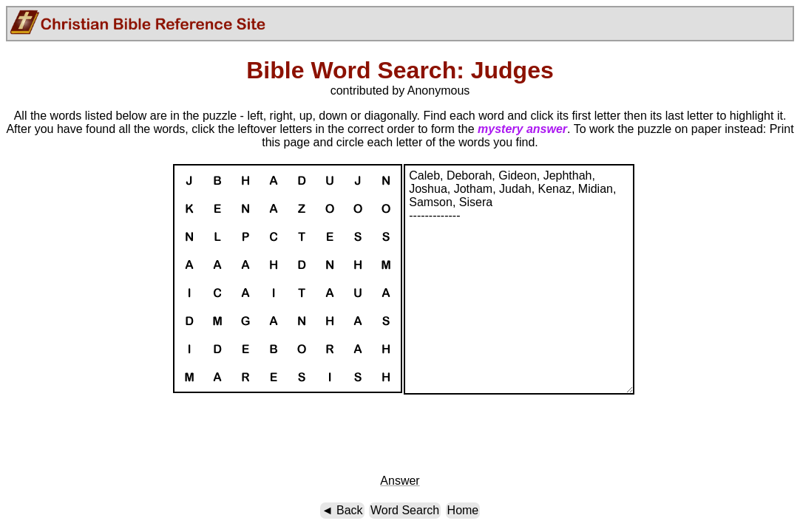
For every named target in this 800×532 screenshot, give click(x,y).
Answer (400, 481)
